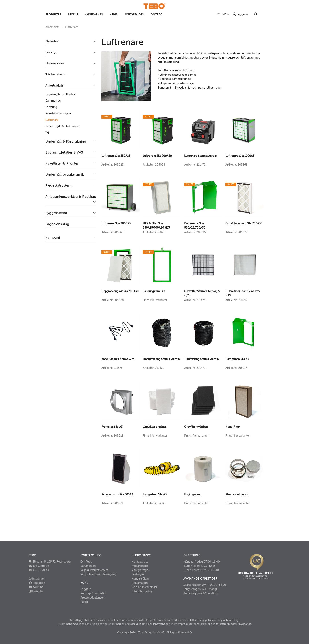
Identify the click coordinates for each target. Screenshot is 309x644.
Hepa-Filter (233, 427)
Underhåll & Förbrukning (66, 141)
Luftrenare (72, 27)
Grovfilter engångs (155, 427)
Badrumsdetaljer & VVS (64, 152)
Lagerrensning (57, 224)
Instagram (37, 579)
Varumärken (88, 566)
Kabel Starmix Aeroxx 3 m (118, 359)
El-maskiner (55, 63)
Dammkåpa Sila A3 (237, 359)
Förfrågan (138, 574)
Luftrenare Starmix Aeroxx (201, 156)
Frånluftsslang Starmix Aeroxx (161, 359)
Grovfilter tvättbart (196, 427)
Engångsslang (193, 494)
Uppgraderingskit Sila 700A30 (120, 291)
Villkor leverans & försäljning (98, 574)
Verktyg (51, 52)
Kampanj (53, 237)
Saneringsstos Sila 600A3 (117, 494)
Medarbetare (140, 566)
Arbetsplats (52, 27)
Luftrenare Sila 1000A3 (240, 156)
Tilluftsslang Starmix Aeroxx (202, 359)
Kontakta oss (140, 562)
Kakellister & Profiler (62, 163)
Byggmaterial (56, 213)
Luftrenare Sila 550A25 (116, 156)
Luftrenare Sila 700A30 (157, 156)
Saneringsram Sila (154, 291)
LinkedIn (36, 591)
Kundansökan (140, 579)
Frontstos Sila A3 (112, 427)
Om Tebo (86, 562)
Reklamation (140, 583)
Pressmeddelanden (92, 598)
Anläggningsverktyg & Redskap (71, 197)
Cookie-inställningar (145, 587)
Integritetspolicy (142, 591)
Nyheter (52, 41)
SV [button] (221, 14)
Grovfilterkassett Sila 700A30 (244, 223)
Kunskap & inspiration (94, 593)
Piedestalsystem (58, 185)
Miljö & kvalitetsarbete (94, 570)
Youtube (36, 587)
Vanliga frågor (141, 570)
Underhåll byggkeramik (65, 174)
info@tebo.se (40, 566)
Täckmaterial (56, 74)
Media (84, 602)
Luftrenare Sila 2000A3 (116, 223)
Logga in (240, 14)
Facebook (37, 583)
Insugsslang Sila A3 (155, 494)
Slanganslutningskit (237, 494)
